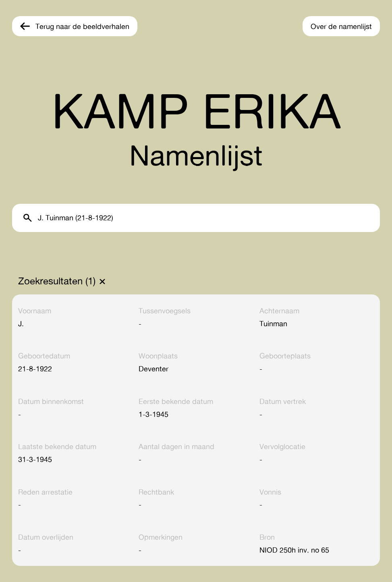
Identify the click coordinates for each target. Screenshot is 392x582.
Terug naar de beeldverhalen (82, 26)
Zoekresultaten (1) (57, 281)
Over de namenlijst (341, 26)
